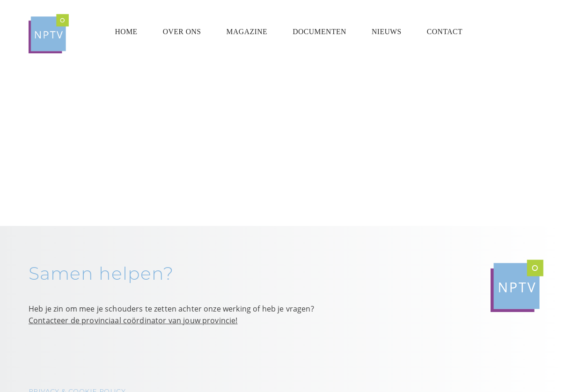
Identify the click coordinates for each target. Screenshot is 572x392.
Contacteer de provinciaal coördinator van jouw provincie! (133, 320)
